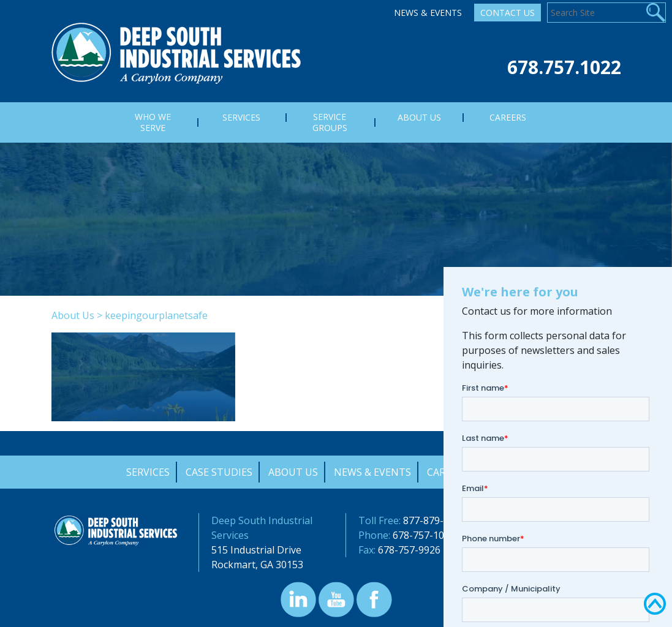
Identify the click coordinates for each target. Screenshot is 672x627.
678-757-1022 (424, 535)
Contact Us (508, 13)
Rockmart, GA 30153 (257, 565)
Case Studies (219, 472)
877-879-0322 (434, 520)
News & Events (428, 13)
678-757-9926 (409, 550)
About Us (73, 315)
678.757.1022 (564, 67)
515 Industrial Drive (256, 550)
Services (148, 472)
